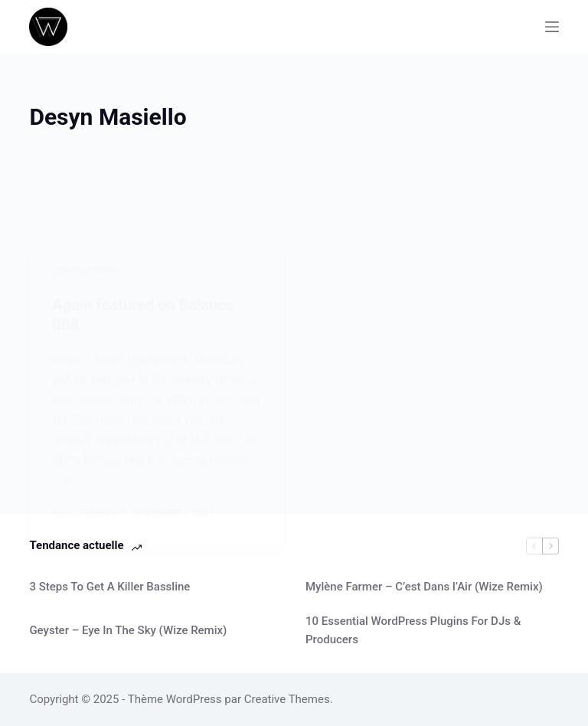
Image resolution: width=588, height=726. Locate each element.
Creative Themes (287, 699)
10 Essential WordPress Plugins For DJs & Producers (413, 631)
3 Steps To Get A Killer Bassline (109, 587)
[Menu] (552, 27)
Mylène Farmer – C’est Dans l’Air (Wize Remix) (424, 587)
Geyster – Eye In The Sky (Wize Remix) (128, 630)
